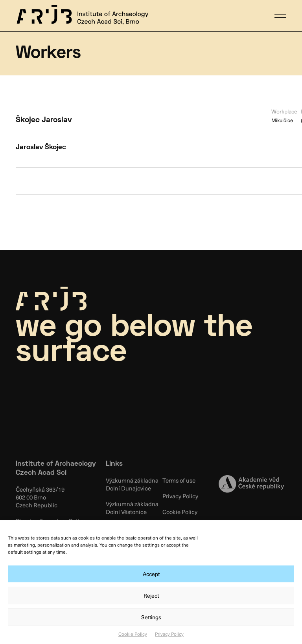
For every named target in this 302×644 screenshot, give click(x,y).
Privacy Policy (169, 634)
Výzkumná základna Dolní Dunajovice (132, 484)
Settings (151, 617)
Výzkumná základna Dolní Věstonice (132, 508)
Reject (151, 596)
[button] (280, 16)
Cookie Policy (133, 634)
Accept (151, 574)
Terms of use (179, 480)
